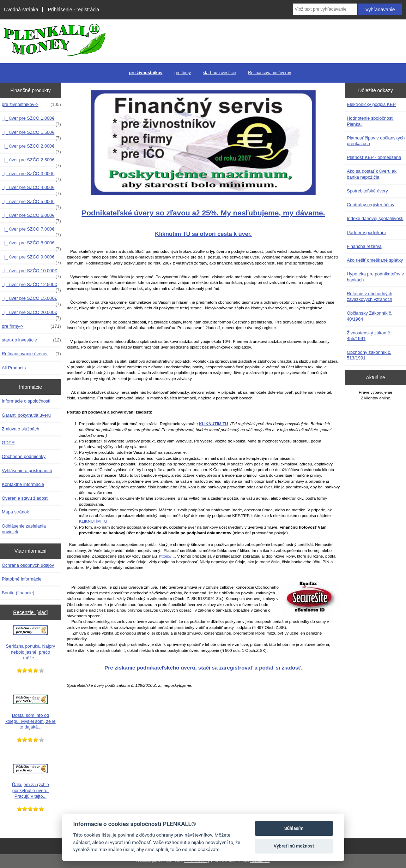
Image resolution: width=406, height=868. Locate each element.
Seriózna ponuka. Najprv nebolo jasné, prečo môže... (31, 643)
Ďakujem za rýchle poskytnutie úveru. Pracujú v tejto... (31, 781)
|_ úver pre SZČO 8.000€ (31, 245)
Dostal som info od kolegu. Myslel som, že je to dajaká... (30, 712)
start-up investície (219, 73)
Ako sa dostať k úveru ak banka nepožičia (372, 174)
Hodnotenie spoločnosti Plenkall (370, 121)
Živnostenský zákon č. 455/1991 (369, 336)
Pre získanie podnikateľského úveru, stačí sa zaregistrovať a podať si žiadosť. (203, 668)
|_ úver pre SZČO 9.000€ (31, 259)
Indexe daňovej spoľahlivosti (375, 218)
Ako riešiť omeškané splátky (375, 260)
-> (31, 105)
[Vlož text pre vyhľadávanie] (325, 9)
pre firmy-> (31, 326)
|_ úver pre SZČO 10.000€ (31, 273)
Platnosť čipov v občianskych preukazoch (376, 141)
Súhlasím (294, 828)
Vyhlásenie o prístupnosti (27, 471)
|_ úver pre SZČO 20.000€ (31, 314)
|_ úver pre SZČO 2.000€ (31, 148)
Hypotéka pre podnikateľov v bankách (375, 277)
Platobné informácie (22, 579)
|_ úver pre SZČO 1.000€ (31, 120)
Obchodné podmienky (24, 456)
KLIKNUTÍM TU (93, 521)
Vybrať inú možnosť (294, 846)
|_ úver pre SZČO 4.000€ (31, 189)
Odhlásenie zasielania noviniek (24, 529)
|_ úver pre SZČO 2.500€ (31, 162)
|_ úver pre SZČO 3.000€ (31, 176)
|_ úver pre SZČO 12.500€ (31, 286)
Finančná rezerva (364, 246)
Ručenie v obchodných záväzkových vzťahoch (369, 296)
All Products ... (16, 368)
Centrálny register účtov (371, 205)
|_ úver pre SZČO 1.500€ (31, 134)
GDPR (8, 443)
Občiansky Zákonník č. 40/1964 (369, 316)
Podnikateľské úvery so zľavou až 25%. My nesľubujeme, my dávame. (203, 213)
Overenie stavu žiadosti (25, 498)
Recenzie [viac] (30, 612)
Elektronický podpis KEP (371, 104)
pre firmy (183, 73)
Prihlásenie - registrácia (74, 10)
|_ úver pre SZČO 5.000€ (31, 203)
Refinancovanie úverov (269, 73)
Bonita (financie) (18, 593)
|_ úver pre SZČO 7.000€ (31, 231)
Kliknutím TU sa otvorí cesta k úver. (203, 234)
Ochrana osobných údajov (28, 565)
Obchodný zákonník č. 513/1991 (369, 355)
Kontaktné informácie (23, 484)
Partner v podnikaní (366, 233)
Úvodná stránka (21, 10)
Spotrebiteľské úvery (367, 191)
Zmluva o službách (20, 429)
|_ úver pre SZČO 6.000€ (31, 217)
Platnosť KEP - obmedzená (374, 157)
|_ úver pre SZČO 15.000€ (31, 300)
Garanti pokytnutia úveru (26, 415)
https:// (165, 556)
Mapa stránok (15, 512)
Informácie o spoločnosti (26, 401)
